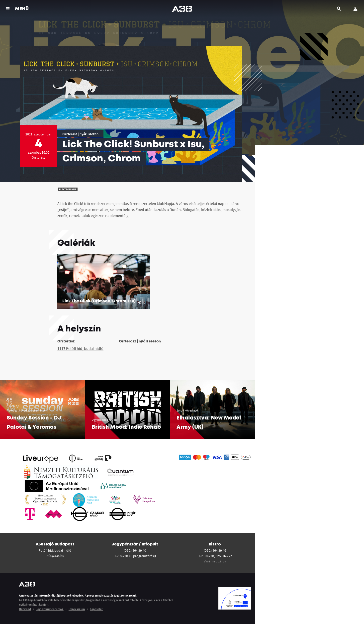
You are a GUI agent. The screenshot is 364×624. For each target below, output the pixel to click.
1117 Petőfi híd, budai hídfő (80, 348)
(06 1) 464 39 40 (135, 550)
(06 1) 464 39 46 (215, 550)
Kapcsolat (96, 609)
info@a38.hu (55, 556)
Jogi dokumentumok (50, 609)
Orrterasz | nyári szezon (80, 134)
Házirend (25, 609)
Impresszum (77, 609)
